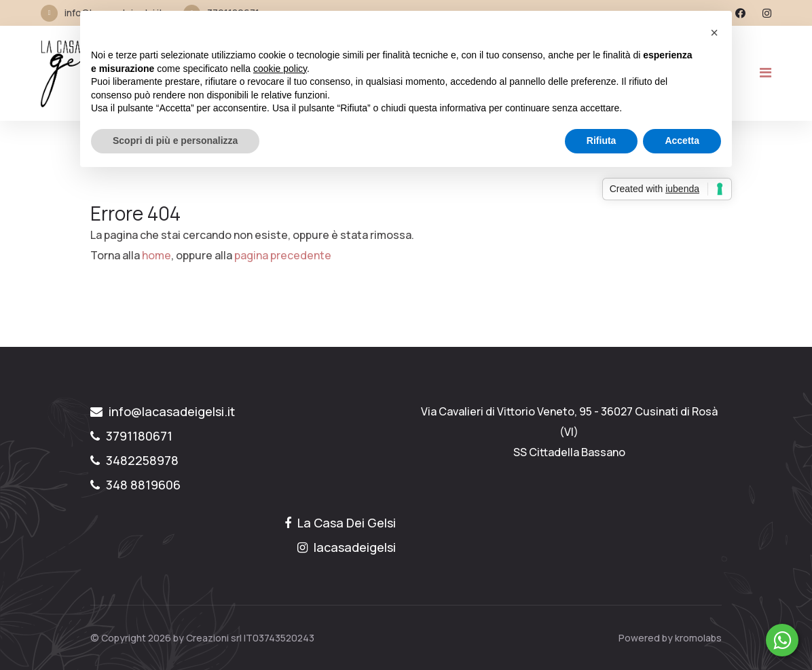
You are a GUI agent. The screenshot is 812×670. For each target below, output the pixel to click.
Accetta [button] (682, 141)
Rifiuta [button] (602, 141)
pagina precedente (283, 255)
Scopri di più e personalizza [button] (175, 141)
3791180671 (131, 436)
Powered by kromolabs (670, 638)
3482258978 (134, 460)
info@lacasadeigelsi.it (163, 411)
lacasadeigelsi (347, 547)
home (156, 255)
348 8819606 (135, 485)
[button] (714, 33)
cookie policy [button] (280, 69)
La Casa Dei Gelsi (340, 523)
